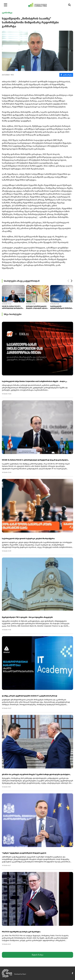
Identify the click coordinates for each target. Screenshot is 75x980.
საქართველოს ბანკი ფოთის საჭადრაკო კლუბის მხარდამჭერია (28, 539)
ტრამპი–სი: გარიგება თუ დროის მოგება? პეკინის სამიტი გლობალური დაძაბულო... (36, 774)
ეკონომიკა (7, 13)
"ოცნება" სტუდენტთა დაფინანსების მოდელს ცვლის (24, 853)
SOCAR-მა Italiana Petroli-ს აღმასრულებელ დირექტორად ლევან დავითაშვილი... (13, 307)
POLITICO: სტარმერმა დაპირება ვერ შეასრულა (21, 932)
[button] (71, 281)
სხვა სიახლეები (13, 314)
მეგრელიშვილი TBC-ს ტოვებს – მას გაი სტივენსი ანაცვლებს (27, 617)
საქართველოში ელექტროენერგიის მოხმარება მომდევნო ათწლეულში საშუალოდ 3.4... (61, 307)
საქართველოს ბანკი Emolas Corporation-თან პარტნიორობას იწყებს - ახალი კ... (35, 381)
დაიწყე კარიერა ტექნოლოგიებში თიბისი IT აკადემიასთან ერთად (30, 696)
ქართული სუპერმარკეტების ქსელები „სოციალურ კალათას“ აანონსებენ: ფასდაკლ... (37, 307)
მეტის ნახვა (38, 955)
